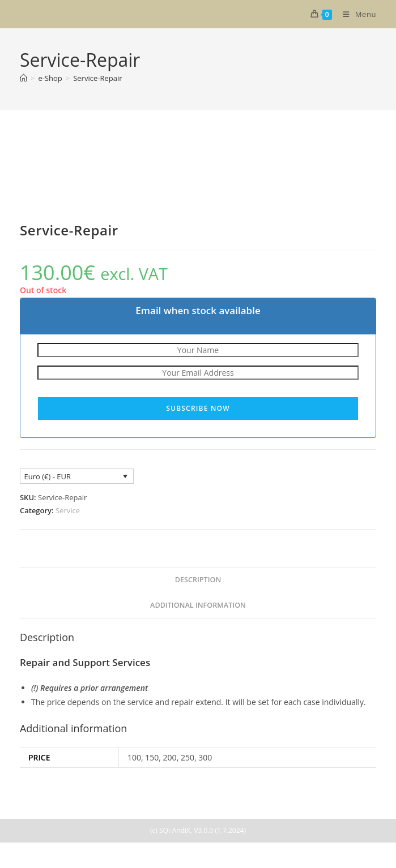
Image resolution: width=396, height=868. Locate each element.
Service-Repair (97, 78)
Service (68, 510)
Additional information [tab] (198, 605)
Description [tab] (198, 580)
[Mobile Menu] (355, 14)
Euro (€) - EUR (47, 476)
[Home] (24, 78)
